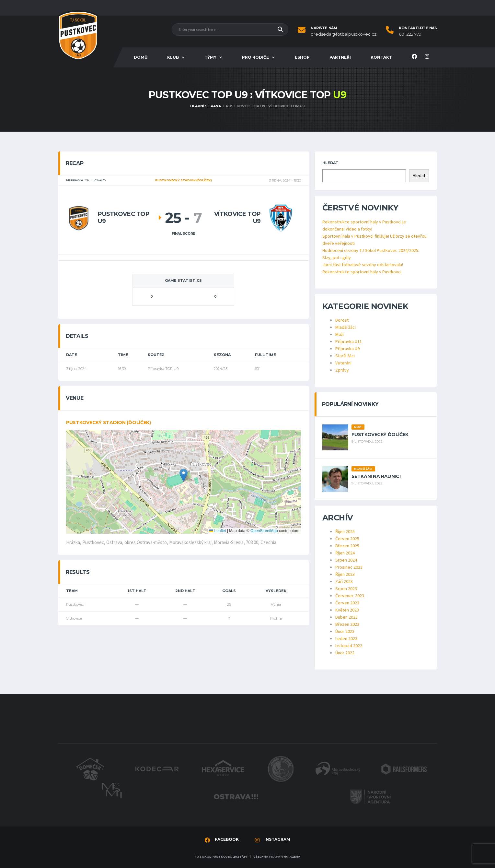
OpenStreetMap (264, 531)
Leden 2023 (346, 639)
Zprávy (342, 370)
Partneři (340, 57)
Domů (141, 57)
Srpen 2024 (346, 560)
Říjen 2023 (345, 575)
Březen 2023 (347, 624)
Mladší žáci (345, 327)
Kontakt (381, 57)
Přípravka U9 (347, 349)
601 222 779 (410, 34)
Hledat (330, 163)
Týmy (210, 57)
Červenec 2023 (350, 596)
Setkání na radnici (376, 476)
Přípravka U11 (349, 342)
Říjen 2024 (345, 553)
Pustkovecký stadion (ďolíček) (109, 422)
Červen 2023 (347, 603)
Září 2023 (344, 582)
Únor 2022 (345, 653)
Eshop (302, 57)
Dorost (342, 320)
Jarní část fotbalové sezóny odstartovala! (363, 265)
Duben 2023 (346, 617)
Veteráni (343, 363)
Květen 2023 (347, 610)
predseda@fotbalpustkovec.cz (344, 34)
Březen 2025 (347, 546)
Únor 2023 (345, 632)
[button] (184, 475)
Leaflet (218, 531)
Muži (340, 335)
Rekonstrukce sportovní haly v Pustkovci (362, 272)
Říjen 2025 (345, 532)
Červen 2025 (347, 539)
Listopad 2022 (349, 646)
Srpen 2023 (346, 589)
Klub (173, 57)
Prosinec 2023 (349, 567)
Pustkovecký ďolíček (380, 434)
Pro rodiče (255, 57)
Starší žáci (345, 356)
